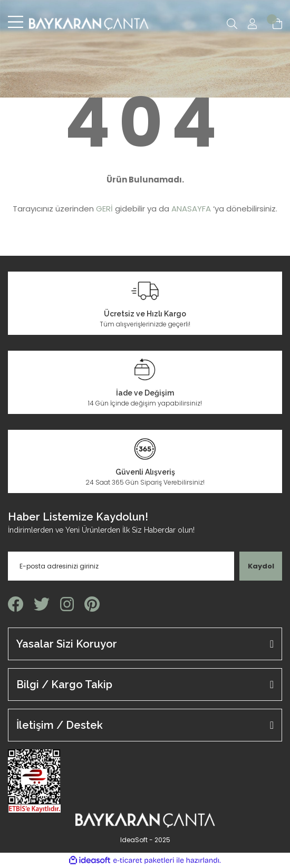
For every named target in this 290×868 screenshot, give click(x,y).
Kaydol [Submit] (261, 566)
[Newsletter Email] (121, 566)
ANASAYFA (191, 209)
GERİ (104, 209)
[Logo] (89, 24)
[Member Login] (253, 24)
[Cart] (277, 24)
